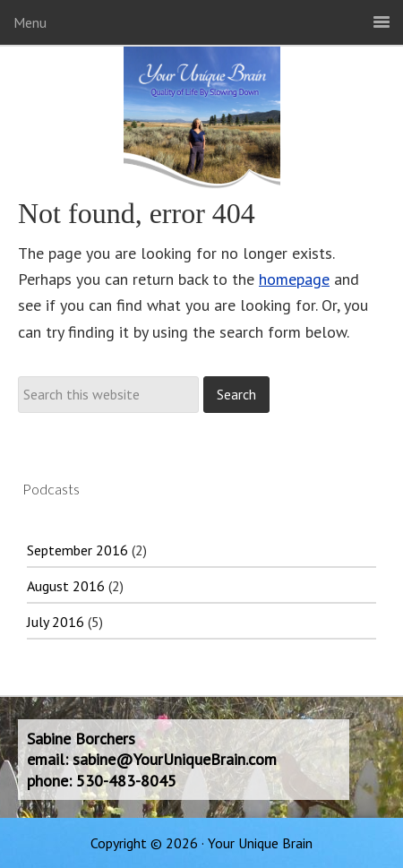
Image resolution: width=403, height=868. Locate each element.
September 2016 (77, 550)
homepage (294, 279)
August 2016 (66, 586)
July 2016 (56, 622)
